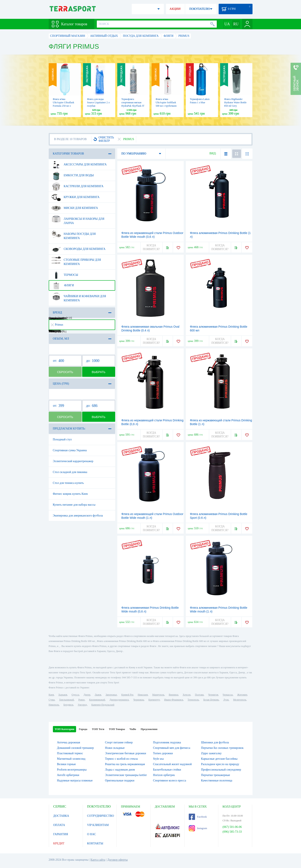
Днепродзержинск (119, 700)
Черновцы (139, 700)
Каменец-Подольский (103, 705)
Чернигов (213, 695)
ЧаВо (133, 729)
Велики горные (66, 764)
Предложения (149, 729)
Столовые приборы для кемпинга (76, 260)
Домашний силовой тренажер (75, 748)
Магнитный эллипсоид (71, 759)
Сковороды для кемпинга (78, 249)
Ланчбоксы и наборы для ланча (78, 219)
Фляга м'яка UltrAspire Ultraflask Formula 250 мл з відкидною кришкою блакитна (64, 106)
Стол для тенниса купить (68, 483)
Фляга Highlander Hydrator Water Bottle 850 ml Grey (235, 102)
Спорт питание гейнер (119, 742)
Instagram (198, 828)
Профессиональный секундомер (221, 770)
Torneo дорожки (163, 753)
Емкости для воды (73, 175)
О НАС (92, 834)
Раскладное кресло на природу (220, 764)
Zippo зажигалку (211, 753)
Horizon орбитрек (164, 775)
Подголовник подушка (167, 742)
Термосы (65, 275)
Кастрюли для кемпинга (77, 186)
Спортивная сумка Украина (70, 450)
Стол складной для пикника (70, 472)
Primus (57, 325)
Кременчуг (154, 700)
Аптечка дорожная (69, 742)
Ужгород (82, 705)
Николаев (143, 695)
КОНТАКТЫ (95, 843)
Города (83, 729)
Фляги (63, 285)
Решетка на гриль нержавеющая (125, 764)
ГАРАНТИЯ (61, 834)
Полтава (199, 695)
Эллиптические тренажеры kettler (126, 775)
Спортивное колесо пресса (170, 780)
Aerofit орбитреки (68, 775)
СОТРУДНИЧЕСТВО (101, 816)
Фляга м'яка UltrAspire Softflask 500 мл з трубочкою (166, 102)
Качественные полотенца (217, 780)
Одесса (75, 695)
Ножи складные (115, 748)
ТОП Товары (117, 729)
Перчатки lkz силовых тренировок (222, 748)
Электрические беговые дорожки (126, 753)
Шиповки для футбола (215, 742)
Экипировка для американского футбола (78, 516)
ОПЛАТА (59, 825)
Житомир (242, 695)
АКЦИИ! (175, 9)
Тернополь (193, 700)
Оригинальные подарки (120, 780)
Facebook (198, 817)
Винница (173, 695)
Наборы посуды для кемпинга (74, 234)
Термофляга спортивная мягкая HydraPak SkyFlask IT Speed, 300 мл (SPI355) (133, 106)
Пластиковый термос (70, 753)
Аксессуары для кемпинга (79, 165)
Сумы (52, 700)
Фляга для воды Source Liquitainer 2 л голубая (98, 102)
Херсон (187, 695)
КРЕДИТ (59, 843)
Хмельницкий (67, 700)
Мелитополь (240, 700)
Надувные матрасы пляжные (75, 780)
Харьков (63, 695)
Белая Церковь (211, 700)
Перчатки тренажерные (216, 775)
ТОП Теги (98, 729)
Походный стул (62, 439)
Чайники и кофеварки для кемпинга (79, 297)
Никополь (54, 705)
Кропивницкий (97, 700)
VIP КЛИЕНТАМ (98, 825)
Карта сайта (98, 860)
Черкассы (228, 695)
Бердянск (68, 705)
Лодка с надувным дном (120, 770)
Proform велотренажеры (72, 770)
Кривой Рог (127, 695)
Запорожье (111, 695)
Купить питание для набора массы (74, 505)
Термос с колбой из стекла (121, 759)
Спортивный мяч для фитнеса (172, 748)
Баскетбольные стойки (167, 770)
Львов (98, 695)
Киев (51, 695)
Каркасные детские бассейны (219, 759)
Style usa (158, 759)
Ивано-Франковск (174, 700)
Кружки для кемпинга (75, 197)
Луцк (226, 700)
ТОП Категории (65, 729)
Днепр (87, 695)
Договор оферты (117, 860)
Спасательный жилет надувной (172, 764)
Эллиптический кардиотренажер (73, 461)
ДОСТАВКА (61, 816)
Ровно (82, 700)
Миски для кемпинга (75, 208)
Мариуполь (158, 695)
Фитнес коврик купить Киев (70, 494)
